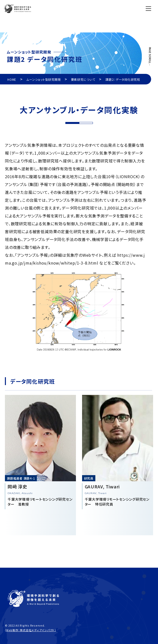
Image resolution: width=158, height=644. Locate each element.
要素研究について (83, 79)
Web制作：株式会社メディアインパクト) (31, 630)
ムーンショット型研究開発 (43, 79)
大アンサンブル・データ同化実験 (79, 110)
